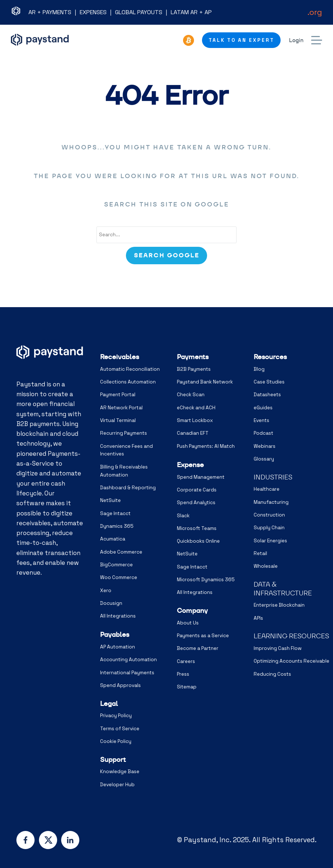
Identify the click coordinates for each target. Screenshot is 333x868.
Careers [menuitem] (186, 661)
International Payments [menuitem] (127, 673)
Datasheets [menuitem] (267, 395)
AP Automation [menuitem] (118, 647)
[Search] (166, 256)
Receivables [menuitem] (120, 357)
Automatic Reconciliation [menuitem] (130, 369)
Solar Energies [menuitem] (270, 541)
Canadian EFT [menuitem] (193, 433)
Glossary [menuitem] (264, 459)
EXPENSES (93, 12)
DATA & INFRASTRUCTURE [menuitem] (283, 589)
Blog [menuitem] (259, 369)
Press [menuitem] (183, 674)
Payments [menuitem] (193, 357)
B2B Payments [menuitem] (194, 369)
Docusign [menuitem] (111, 603)
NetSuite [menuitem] (110, 500)
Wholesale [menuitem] (266, 566)
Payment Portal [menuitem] (118, 395)
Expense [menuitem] (190, 465)
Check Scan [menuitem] (191, 395)
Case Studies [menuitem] (269, 382)
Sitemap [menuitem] (187, 687)
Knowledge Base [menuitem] (120, 771)
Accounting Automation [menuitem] (128, 660)
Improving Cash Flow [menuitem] (278, 648)
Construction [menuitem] (269, 515)
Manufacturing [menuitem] (271, 502)
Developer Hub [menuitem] (117, 785)
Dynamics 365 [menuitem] (117, 526)
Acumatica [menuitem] (113, 539)
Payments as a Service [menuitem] (203, 636)
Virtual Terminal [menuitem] (118, 420)
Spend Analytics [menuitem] (196, 503)
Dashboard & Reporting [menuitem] (128, 488)
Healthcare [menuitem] (267, 489)
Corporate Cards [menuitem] (197, 490)
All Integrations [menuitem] (118, 616)
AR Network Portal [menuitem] (121, 408)
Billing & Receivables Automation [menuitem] (124, 471)
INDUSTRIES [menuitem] (273, 477)
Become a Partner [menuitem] (198, 648)
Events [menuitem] (261, 420)
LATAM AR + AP (191, 12)
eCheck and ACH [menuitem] (196, 408)
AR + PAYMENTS (50, 12)
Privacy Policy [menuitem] (116, 716)
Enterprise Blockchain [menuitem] (279, 605)
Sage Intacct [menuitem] (115, 513)
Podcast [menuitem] (263, 433)
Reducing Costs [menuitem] (272, 674)
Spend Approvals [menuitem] (120, 685)
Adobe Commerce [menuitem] (121, 552)
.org (315, 12)
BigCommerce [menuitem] (116, 565)
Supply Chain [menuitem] (269, 528)
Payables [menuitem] (115, 634)
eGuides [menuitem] (263, 408)
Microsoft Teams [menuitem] (197, 528)
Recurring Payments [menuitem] (124, 433)
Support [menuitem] (113, 759)
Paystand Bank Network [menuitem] (205, 382)
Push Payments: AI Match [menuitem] (206, 446)
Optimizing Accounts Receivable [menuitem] (292, 661)
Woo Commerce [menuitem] (119, 577)
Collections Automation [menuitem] (128, 382)
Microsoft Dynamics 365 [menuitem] (206, 580)
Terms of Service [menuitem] (120, 729)
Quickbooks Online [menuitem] (198, 541)
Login (296, 40)
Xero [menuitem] (106, 590)
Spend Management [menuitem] (201, 477)
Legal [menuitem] (109, 704)
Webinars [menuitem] (265, 446)
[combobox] (167, 235)
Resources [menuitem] (270, 357)
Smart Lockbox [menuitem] (195, 420)
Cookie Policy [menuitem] (116, 741)
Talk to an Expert (241, 40)
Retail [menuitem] (260, 553)
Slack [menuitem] (183, 516)
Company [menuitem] (192, 610)
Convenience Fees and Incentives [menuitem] (126, 450)
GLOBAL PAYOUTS (139, 12)
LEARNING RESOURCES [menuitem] (291, 636)
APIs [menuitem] (258, 618)
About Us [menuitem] (188, 623)
